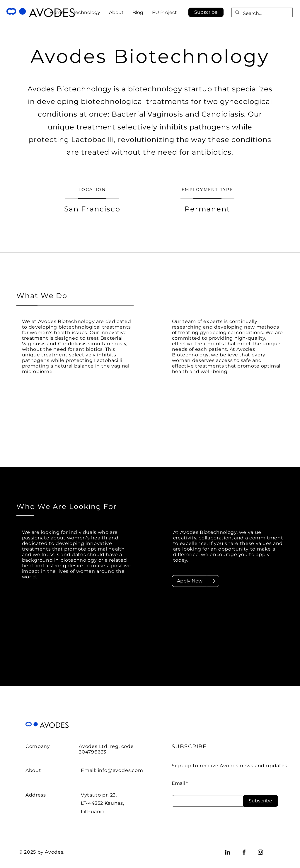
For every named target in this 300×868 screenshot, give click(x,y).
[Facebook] (244, 852)
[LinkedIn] (228, 852)
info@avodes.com (121, 770)
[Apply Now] (190, 581)
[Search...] (261, 13)
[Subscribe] (260, 801)
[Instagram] (260, 852)
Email (178, 783)
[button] (206, 12)
